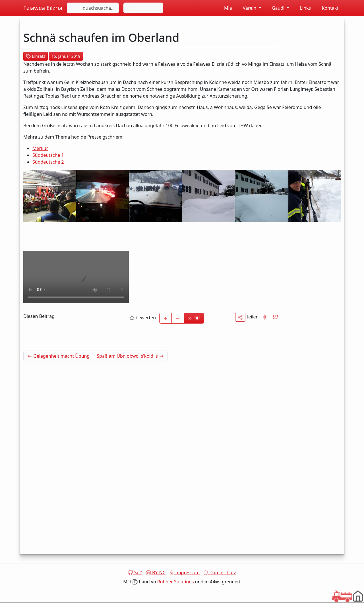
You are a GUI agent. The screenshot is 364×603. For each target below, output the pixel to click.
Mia (225, 8)
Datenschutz (220, 573)
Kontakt (327, 8)
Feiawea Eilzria (43, 8)
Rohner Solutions (176, 582)
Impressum (184, 573)
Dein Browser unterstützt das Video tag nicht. (76, 277)
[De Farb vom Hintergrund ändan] (144, 8)
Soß (135, 573)
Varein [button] (247, 8)
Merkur (40, 148)
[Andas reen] (131, 8)
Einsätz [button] (36, 56)
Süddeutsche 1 (48, 155)
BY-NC (156, 573)
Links (302, 8)
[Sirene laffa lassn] (157, 8)
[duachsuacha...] (99, 8)
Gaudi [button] (276, 8)
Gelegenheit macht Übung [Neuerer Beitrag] (60, 356)
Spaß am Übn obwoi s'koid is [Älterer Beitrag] (132, 356)
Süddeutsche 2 (48, 162)
